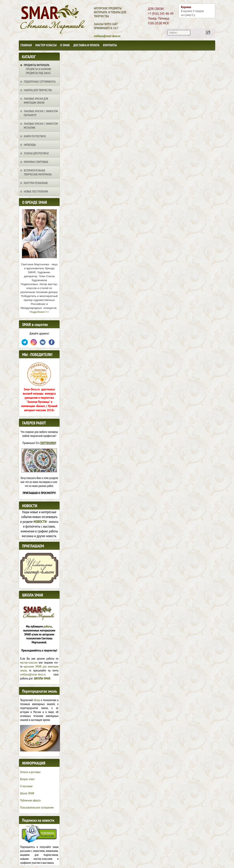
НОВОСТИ (40, 521)
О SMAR (65, 45)
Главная (26, 45)
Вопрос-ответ (27, 779)
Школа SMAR (27, 793)
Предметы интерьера (37, 65)
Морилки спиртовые (36, 162)
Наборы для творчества (38, 90)
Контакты (110, 45)
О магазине (26, 786)
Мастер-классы (46, 45)
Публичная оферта (30, 800)
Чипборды (30, 145)
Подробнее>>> (39, 312)
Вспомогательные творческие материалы (38, 172)
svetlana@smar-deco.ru (33, 674)
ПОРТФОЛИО (48, 443)
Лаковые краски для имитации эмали (36, 101)
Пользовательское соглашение (37, 807)
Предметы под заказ (38, 73)
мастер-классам (29, 662)
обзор (37, 700)
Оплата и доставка (30, 772)
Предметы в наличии (38, 69)
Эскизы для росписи (36, 153)
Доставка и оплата (86, 45)
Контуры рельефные (36, 183)
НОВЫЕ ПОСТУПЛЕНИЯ (36, 191)
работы (48, 626)
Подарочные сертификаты (40, 82)
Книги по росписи (35, 136)
